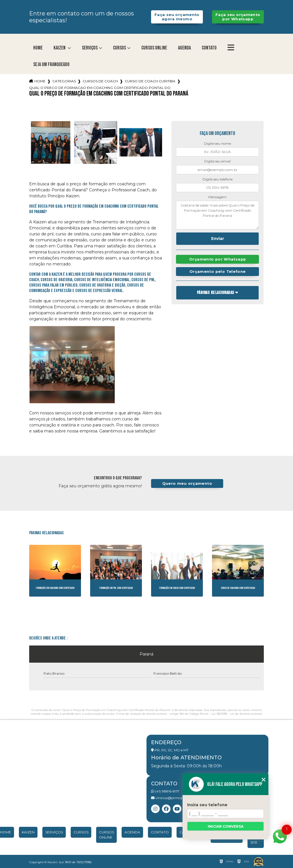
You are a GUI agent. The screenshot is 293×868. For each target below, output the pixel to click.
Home (38, 48)
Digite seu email (217, 161)
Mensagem (217, 197)
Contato (209, 48)
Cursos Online (154, 48)
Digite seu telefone (218, 179)
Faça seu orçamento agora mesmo (177, 17)
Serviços (90, 48)
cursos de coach (100, 81)
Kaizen (60, 48)
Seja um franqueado (51, 64)
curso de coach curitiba (150, 81)
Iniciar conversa (226, 826)
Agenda (184, 48)
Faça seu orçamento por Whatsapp (238, 17)
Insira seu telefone (207, 805)
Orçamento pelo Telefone (218, 272)
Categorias (64, 81)
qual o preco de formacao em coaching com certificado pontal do (100, 88)
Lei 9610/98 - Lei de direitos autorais (237, 714)
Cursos (119, 48)
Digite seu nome (217, 143)
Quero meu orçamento (187, 483)
